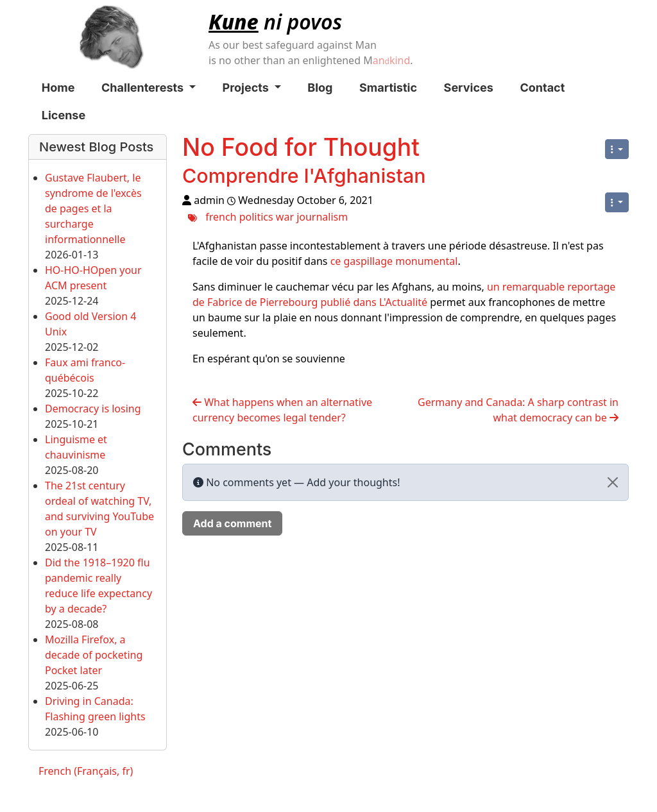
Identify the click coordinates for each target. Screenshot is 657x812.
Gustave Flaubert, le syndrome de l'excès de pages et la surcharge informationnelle (93, 208)
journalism (322, 216)
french (221, 216)
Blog (320, 88)
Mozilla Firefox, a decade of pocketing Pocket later (94, 655)
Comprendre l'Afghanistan (304, 176)
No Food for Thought (301, 147)
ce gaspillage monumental (394, 261)
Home (58, 88)
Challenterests (149, 88)
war (285, 216)
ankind (392, 60)
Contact (542, 88)
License (64, 115)
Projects (252, 88)
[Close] (613, 482)
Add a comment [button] (232, 523)
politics (256, 216)
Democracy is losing (93, 409)
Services (469, 88)
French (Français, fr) (86, 771)
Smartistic (388, 88)
